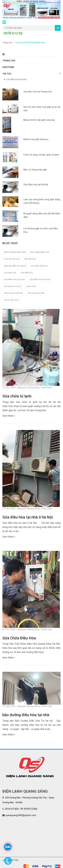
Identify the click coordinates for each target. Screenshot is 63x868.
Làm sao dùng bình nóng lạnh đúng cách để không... (42, 201)
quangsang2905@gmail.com (21, 815)
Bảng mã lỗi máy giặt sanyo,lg (39, 120)
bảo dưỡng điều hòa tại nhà (26, 715)
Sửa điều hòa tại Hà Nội (36, 185)
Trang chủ (9, 61)
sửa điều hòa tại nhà (16, 79)
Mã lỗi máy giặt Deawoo (36, 139)
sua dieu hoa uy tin (13, 286)
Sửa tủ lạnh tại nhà (36, 293)
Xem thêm (9, 416)
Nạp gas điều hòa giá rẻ (15, 266)
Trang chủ (7, 42)
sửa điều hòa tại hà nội (15, 279)
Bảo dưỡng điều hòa (40, 252)
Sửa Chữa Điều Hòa (19, 638)
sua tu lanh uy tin (12, 300)
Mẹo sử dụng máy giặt (35, 170)
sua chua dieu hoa (39, 266)
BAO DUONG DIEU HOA (15, 252)
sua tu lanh (31, 286)
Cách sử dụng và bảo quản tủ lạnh (41, 155)
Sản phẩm (8, 67)
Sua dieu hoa (10, 273)
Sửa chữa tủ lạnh (17, 396)
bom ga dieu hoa (12, 259)
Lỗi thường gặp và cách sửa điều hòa (41, 230)
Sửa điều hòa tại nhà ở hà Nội (28, 517)
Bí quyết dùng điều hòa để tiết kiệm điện (42, 215)
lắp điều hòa (30, 259)
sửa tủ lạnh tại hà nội (13, 293)
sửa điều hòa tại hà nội (40, 279)
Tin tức (31, 74)
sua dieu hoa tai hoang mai (38, 92)
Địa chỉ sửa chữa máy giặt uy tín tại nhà (42, 109)
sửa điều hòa (27, 273)
